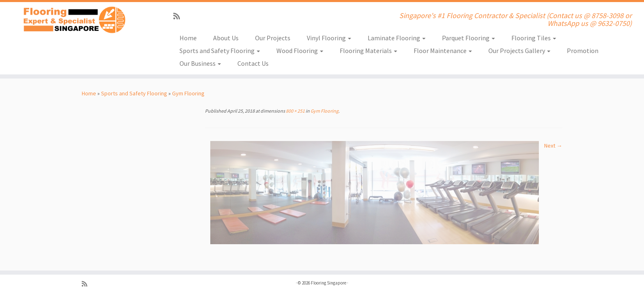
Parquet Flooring (468, 38)
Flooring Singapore (329, 283)
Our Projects (273, 38)
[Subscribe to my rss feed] (179, 16)
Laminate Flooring (397, 38)
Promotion (583, 51)
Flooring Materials (368, 51)
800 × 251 (295, 111)
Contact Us (253, 63)
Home (188, 38)
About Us (226, 38)
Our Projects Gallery (519, 51)
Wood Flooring (300, 51)
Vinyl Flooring (329, 38)
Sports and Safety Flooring (220, 51)
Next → (553, 146)
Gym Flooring (188, 93)
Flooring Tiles (534, 38)
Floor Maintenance (443, 51)
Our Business (200, 63)
